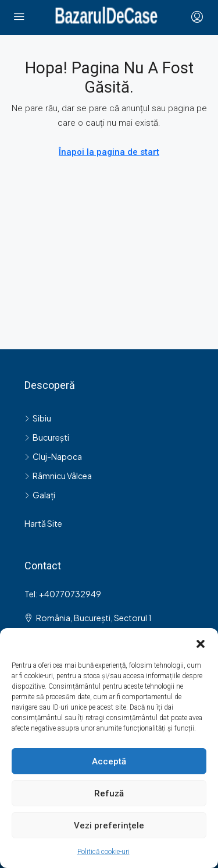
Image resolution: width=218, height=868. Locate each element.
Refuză (109, 793)
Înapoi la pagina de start (109, 152)
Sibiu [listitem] (38, 418)
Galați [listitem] (40, 495)
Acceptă (109, 761)
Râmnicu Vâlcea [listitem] (58, 476)
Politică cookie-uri (103, 852)
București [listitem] (47, 437)
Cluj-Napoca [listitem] (53, 456)
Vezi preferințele (109, 826)
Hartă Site (43, 523)
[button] (201, 643)
